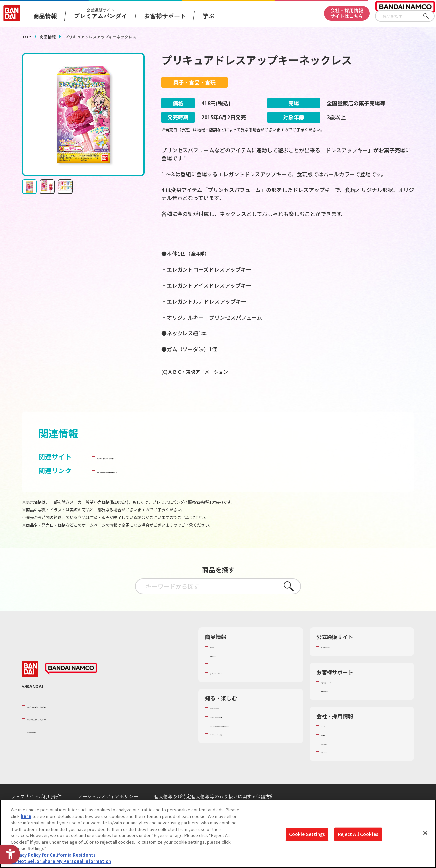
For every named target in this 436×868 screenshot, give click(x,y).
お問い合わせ (334, 769)
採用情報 (329, 752)
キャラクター (222, 681)
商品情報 (48, 37)
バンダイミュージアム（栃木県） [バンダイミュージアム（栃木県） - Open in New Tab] (242, 751)
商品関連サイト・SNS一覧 (235, 690)
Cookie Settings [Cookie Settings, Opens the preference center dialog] (307, 834)
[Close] (425, 833)
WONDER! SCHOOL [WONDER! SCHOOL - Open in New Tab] (228, 725)
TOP (26, 37)
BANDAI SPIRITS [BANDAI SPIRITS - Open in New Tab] (47, 749)
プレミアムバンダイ (340, 664)
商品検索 (218, 664)
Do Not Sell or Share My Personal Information (61, 862)
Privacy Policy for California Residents (53, 855)
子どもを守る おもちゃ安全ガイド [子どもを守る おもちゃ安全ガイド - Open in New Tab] (147, 488)
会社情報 (329, 743)
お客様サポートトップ (342, 699)
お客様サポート (165, 16)
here (26, 816)
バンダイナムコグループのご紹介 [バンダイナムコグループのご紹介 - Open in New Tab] (66, 723)
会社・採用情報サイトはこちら (347, 13)
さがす (430, 16)
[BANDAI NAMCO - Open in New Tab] (71, 687)
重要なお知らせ (336, 708)
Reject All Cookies (358, 834)
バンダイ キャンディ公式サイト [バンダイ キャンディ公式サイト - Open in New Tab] (144, 474)
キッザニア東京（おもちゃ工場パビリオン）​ (253, 743)
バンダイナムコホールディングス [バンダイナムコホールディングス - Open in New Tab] (66, 736)
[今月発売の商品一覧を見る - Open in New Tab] (353, 399)
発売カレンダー (225, 673)
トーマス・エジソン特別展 (236, 734)
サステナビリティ (338, 760)
